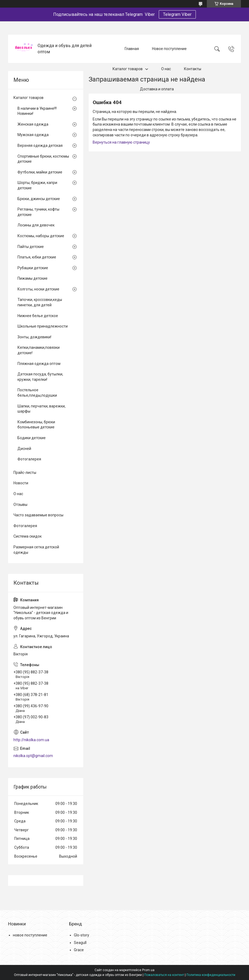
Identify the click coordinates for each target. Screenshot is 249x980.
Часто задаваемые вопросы (38, 515)
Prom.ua (148, 970)
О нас (166, 69)
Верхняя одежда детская (40, 145)
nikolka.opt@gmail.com (33, 756)
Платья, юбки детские (37, 257)
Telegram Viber (177, 14)
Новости (21, 483)
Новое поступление (169, 49)
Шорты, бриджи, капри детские (37, 185)
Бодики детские (32, 438)
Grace (79, 950)
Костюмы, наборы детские (41, 236)
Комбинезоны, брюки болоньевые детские (36, 425)
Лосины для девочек (36, 225)
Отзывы (20, 505)
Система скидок (28, 536)
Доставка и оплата (157, 89)
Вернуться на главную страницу (121, 142)
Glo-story (82, 935)
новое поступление (30, 935)
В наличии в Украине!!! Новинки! (37, 111)
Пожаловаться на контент (164, 975)
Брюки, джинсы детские (39, 199)
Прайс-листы (25, 473)
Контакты (193, 69)
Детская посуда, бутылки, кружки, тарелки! (40, 377)
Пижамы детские (33, 278)
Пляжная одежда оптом (39, 364)
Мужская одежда (33, 135)
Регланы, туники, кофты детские (38, 212)
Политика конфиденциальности (211, 975)
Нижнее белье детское (38, 316)
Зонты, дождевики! (34, 337)
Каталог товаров (128, 69)
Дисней (24, 449)
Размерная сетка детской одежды (36, 550)
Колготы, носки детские (38, 289)
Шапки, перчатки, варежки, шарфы (41, 409)
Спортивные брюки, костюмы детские (43, 159)
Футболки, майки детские (40, 172)
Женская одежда (33, 124)
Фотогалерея (29, 459)
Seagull (80, 943)
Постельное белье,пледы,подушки (37, 393)
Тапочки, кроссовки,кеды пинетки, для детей (40, 302)
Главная (132, 49)
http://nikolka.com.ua (31, 740)
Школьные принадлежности (43, 326)
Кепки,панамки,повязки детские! (39, 350)
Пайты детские (31, 247)
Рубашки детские (33, 268)
